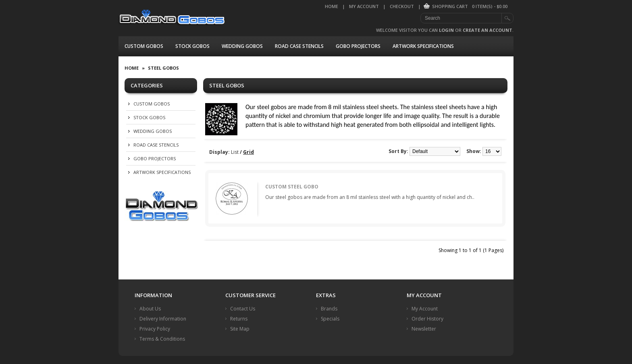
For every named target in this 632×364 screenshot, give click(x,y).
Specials (330, 319)
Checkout (402, 6)
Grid (248, 152)
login (446, 30)
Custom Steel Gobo (292, 187)
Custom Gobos (144, 46)
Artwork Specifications (423, 46)
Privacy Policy (155, 329)
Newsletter (424, 329)
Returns (239, 319)
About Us (150, 309)
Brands (329, 309)
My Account (364, 6)
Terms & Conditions (162, 339)
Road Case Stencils (299, 46)
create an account (488, 30)
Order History (427, 319)
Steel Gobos (163, 68)
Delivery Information (163, 319)
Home (332, 6)
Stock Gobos (192, 46)
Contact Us (243, 309)
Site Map (240, 329)
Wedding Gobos (242, 46)
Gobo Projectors (358, 46)
